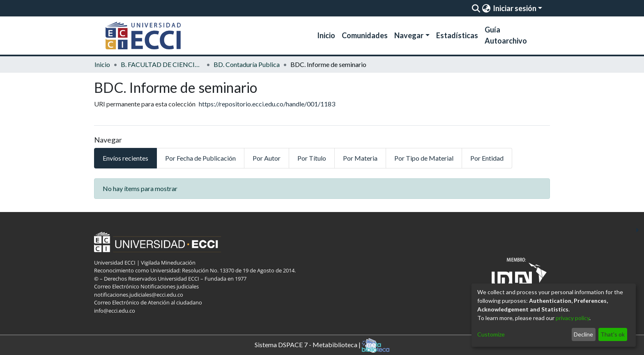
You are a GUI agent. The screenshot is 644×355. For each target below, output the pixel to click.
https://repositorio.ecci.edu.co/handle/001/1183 (267, 104)
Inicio (326, 35)
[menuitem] (486, 8)
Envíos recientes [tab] (125, 158)
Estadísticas (457, 35)
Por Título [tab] (312, 158)
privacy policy (573, 318)
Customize (491, 334)
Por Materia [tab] (360, 158)
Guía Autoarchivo (506, 35)
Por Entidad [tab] (487, 158)
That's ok (613, 334)
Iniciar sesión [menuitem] (515, 8)
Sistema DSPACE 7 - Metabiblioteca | (322, 345)
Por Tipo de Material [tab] (424, 158)
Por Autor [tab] (267, 158)
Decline (583, 334)
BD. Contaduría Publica (247, 64)
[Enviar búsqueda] (476, 8)
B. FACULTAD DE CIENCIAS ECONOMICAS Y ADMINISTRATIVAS (162, 64)
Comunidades (365, 35)
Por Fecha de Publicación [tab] (200, 158)
